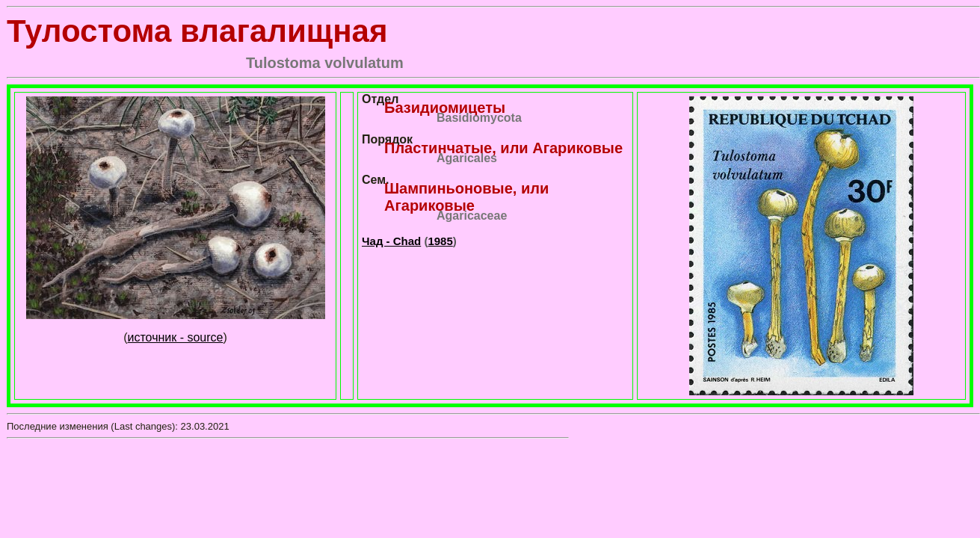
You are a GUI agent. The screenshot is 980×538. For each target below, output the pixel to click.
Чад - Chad (391, 241)
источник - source (176, 337)
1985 (440, 241)
